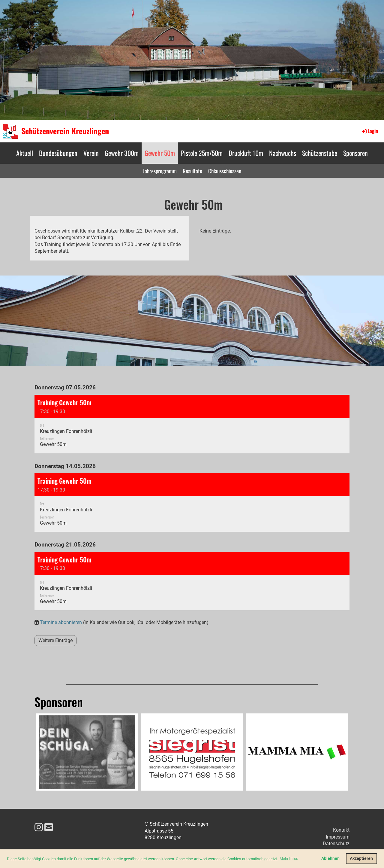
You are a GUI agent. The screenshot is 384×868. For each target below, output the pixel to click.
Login (369, 131)
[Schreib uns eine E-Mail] (49, 827)
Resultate (192, 171)
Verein (91, 153)
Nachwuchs (283, 153)
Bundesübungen (58, 153)
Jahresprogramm (160, 171)
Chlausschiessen (225, 171)
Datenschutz (336, 844)
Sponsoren (355, 153)
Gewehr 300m (122, 153)
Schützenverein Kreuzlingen (65, 131)
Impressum (338, 837)
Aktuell (25, 153)
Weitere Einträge (55, 640)
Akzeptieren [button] (361, 859)
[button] (192, 424)
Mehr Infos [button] (289, 859)
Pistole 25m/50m (202, 153)
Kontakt (341, 830)
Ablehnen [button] (330, 859)
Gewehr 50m (160, 153)
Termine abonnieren (61, 622)
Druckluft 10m (246, 153)
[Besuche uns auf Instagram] (39, 827)
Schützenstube (320, 153)
